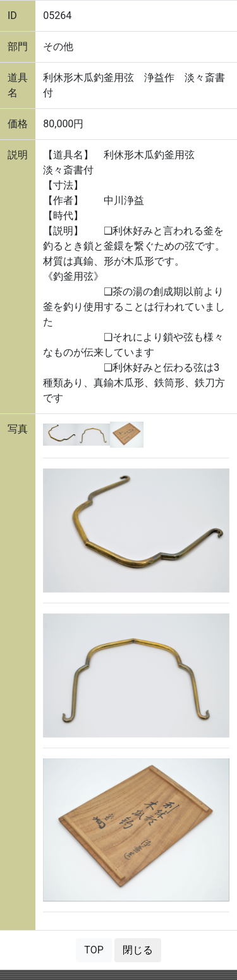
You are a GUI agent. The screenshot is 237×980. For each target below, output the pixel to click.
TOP (94, 950)
